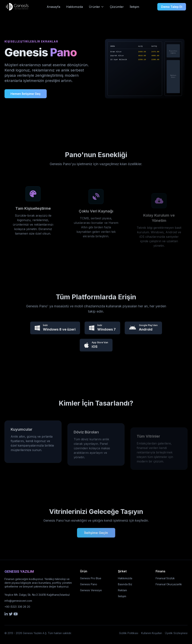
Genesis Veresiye (91, 590)
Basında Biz (125, 584)
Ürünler (96, 7)
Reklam (122, 590)
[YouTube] (16, 614)
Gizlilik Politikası (129, 633)
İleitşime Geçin (96, 531)
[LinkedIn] (6, 614)
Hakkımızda (75, 7)
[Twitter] (11, 614)
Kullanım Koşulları (152, 633)
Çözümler (117, 7)
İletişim (134, 7)
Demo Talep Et (172, 7)
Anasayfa (53, 7)
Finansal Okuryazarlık (169, 584)
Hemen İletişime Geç (26, 94)
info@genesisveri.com (18, 601)
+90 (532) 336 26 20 (17, 607)
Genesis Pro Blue (91, 578)
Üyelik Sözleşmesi (176, 633)
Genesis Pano (89, 584)
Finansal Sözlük (165, 578)
